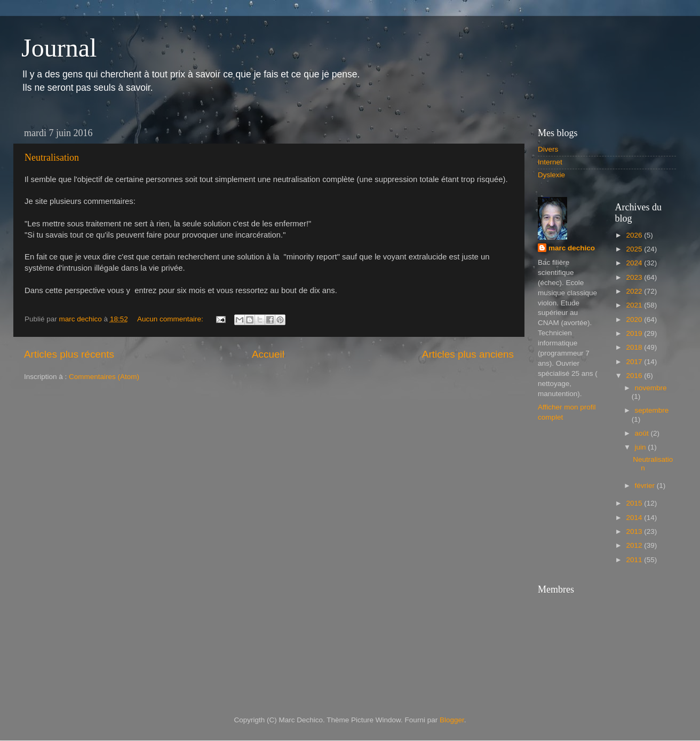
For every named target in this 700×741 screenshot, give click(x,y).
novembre (651, 388)
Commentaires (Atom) (104, 377)
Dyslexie (551, 175)
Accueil (268, 354)
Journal (59, 48)
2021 (635, 305)
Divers (548, 149)
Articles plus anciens (468, 354)
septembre (652, 410)
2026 (635, 235)
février (646, 486)
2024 (635, 263)
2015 (635, 503)
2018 (635, 347)
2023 (635, 277)
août (643, 433)
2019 (635, 333)
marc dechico (572, 248)
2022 (635, 291)
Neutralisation (52, 157)
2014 (635, 518)
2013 (635, 531)
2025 (635, 249)
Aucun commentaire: (171, 319)
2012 (635, 545)
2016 (635, 376)
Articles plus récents (69, 354)
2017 (635, 362)
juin (642, 447)
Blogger (452, 720)
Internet (550, 162)
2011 (635, 560)
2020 (635, 320)
